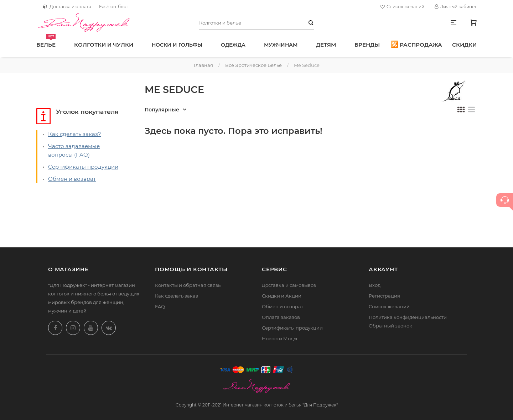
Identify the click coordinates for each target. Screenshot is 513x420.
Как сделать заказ (177, 296)
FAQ (160, 306)
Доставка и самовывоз (289, 285)
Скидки (464, 45)
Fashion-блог (114, 7)
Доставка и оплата (67, 7)
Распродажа (416, 44)
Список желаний (403, 7)
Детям (326, 45)
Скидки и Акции (282, 296)
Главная (203, 65)
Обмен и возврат (72, 179)
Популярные (162, 110)
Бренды (367, 45)
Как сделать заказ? (75, 134)
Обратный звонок (390, 326)
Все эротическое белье (253, 65)
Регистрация (384, 296)
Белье (46, 41)
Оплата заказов (281, 317)
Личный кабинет (456, 7)
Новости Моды (279, 338)
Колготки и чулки (104, 45)
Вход (375, 285)
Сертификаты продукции (83, 167)
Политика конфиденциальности (408, 317)
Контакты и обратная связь (188, 285)
